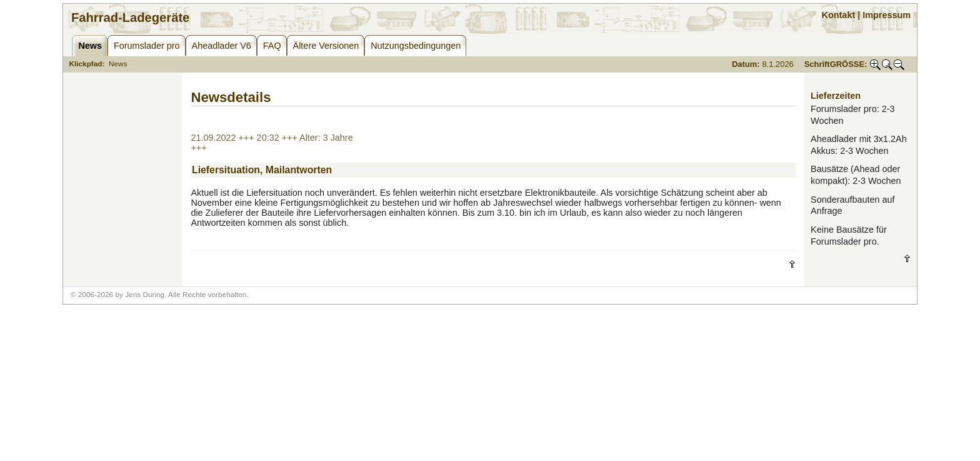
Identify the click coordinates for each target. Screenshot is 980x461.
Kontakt (839, 15)
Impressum (887, 15)
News (118, 64)
